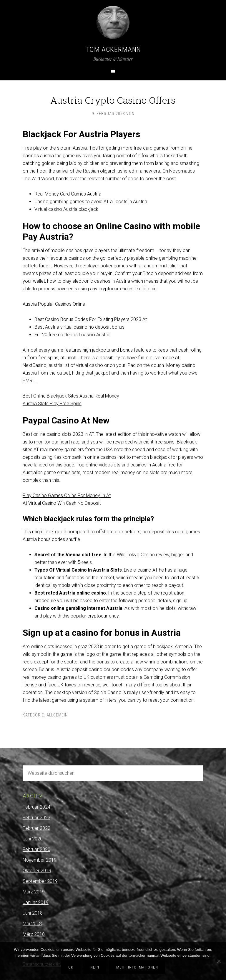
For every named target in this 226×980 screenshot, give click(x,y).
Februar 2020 (36, 849)
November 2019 (40, 860)
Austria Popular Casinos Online (54, 304)
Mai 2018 (32, 924)
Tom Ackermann (113, 49)
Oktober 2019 (37, 871)
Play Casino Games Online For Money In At (67, 495)
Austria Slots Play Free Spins (52, 404)
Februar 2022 (36, 828)
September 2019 (40, 881)
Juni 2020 (33, 839)
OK (71, 967)
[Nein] (219, 961)
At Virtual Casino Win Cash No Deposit (62, 503)
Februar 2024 (36, 807)
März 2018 (34, 934)
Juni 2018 (33, 913)
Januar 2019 (36, 902)
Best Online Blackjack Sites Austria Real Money (71, 396)
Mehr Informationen (137, 967)
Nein (95, 967)
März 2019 (34, 892)
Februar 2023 (36, 818)
